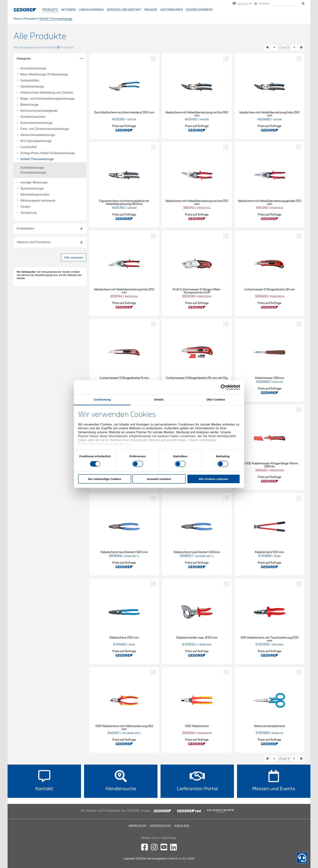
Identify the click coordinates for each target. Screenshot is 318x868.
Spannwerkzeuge (32, 189)
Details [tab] (159, 399)
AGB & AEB (182, 826)
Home (17, 19)
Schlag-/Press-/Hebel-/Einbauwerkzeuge (48, 153)
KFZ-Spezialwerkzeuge (36, 141)
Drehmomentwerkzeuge (36, 123)
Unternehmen (171, 10)
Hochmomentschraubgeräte (39, 111)
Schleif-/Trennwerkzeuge (37, 159)
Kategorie (24, 59)
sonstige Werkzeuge (34, 182)
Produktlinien (25, 229)
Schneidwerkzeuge (33, 173)
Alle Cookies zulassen (214, 479)
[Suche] (287, 4)
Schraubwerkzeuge (33, 68)
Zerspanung (28, 213)
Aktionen (68, 10)
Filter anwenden (74, 258)
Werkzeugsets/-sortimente (38, 201)
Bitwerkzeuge (29, 105)
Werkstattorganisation (35, 195)
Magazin (151, 10)
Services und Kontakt (124, 10)
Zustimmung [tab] (102, 399)
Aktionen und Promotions (34, 242)
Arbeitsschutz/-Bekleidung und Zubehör (47, 93)
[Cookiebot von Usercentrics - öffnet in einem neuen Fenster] (223, 387)
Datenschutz (160, 826)
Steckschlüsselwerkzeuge (38, 135)
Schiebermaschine (33, 117)
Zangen (25, 207)
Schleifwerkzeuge (32, 168)
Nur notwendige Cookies (105, 479)
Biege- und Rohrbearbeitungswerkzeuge (47, 99)
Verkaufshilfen (30, 81)
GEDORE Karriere (199, 10)
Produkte (50, 10)
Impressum (137, 826)
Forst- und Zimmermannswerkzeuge (45, 129)
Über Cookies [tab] (216, 399)
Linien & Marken (91, 10)
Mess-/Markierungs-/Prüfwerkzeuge (44, 75)
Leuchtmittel (28, 147)
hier (129, 444)
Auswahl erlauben (159, 479)
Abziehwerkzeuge (32, 87)
